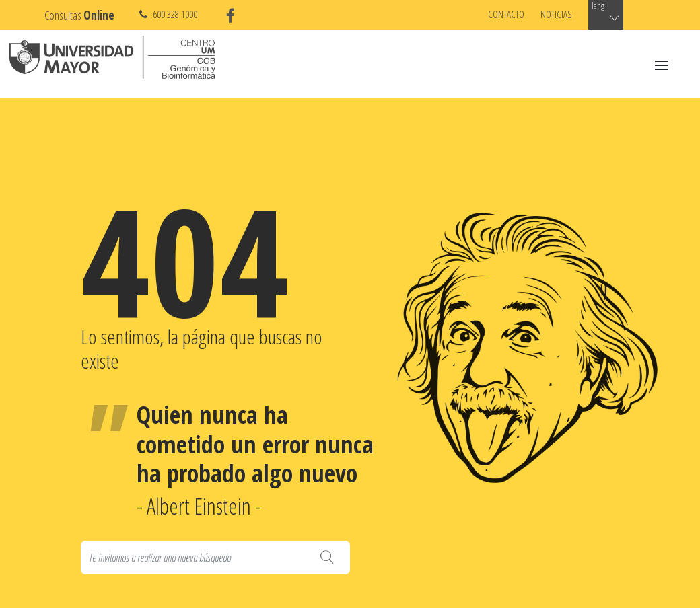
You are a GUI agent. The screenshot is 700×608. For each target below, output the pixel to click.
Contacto (506, 14)
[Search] (215, 558)
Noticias (556, 14)
